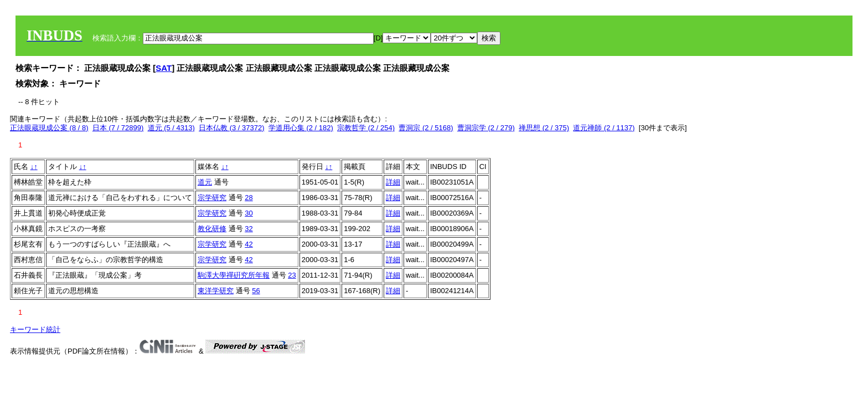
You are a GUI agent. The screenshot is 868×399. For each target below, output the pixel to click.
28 (249, 198)
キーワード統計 (35, 329)
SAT (164, 68)
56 (256, 291)
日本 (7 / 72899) (118, 128)
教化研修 (212, 229)
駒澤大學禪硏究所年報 (234, 275)
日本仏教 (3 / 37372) (232, 128)
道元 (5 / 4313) (171, 128)
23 (292, 275)
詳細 (393, 182)
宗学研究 (212, 198)
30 (249, 213)
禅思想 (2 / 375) (544, 128)
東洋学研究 (216, 291)
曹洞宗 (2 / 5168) (426, 128)
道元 (205, 182)
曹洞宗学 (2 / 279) (486, 128)
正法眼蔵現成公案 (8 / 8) (49, 128)
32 (249, 229)
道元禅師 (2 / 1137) (604, 128)
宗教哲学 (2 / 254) (366, 128)
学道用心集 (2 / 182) (301, 128)
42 (249, 244)
